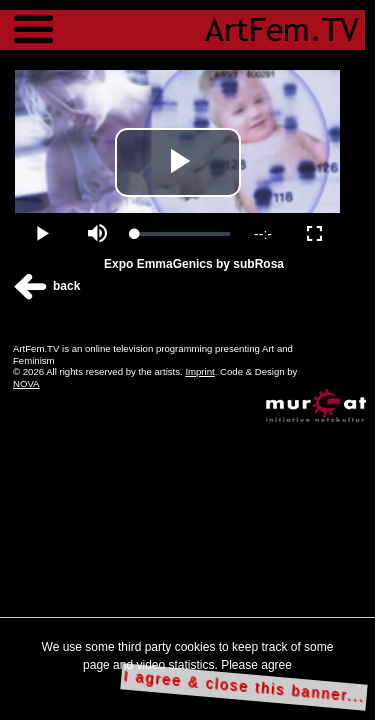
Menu (33, 20)
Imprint (199, 371)
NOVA (26, 383)
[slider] (182, 234)
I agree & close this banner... (244, 686)
